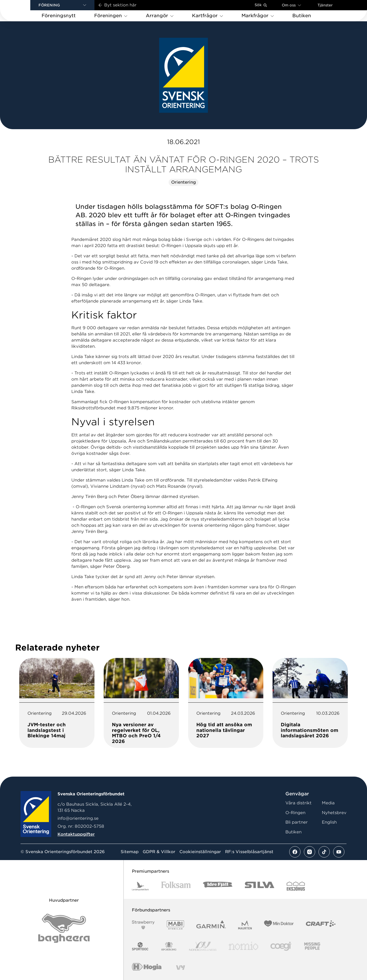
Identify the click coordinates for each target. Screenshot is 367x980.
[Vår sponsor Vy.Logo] (180, 968)
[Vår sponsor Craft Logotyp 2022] (321, 925)
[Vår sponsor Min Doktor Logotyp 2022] (279, 925)
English (329, 822)
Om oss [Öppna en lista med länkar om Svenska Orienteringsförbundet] (291, 5)
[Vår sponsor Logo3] (281, 946)
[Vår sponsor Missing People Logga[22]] (312, 946)
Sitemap (130, 852)
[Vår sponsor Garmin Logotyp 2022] (211, 925)
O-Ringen (295, 813)
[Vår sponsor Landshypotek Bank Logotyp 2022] (140, 886)
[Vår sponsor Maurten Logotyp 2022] (245, 925)
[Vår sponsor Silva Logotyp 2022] (260, 886)
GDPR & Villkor (159, 852)
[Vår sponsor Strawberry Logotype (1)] (143, 925)
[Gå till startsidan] (23, 11)
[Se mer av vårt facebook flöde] (295, 852)
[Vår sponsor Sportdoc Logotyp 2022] (140, 946)
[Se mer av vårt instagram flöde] (310, 852)
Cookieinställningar (200, 852)
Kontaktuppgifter (76, 834)
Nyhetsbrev (334, 813)
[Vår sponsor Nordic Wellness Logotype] (203, 946)
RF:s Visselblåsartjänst (249, 852)
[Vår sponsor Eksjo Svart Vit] (296, 886)
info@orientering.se (78, 818)
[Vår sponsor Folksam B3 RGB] (176, 886)
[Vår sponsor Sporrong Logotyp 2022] (169, 946)
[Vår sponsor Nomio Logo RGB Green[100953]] (243, 946)
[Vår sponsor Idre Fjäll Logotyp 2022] (218, 886)
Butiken (293, 832)
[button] (62, 5)
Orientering (183, 182)
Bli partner (297, 822)
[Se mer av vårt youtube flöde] (339, 852)
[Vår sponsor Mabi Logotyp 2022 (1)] (175, 925)
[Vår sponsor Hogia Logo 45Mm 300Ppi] (147, 968)
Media (328, 803)
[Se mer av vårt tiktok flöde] (324, 852)
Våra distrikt (298, 803)
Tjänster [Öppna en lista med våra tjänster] (325, 5)
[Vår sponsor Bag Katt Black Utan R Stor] (64, 928)
